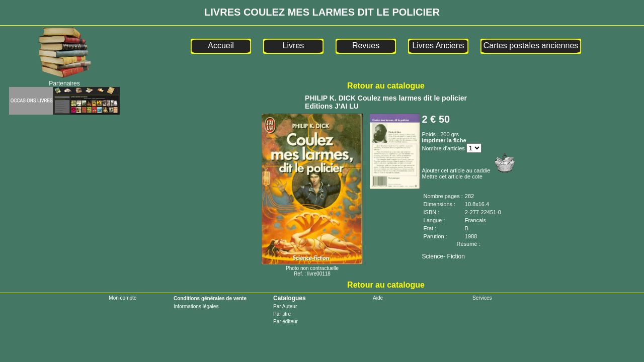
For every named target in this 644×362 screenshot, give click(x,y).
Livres (294, 46)
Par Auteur (285, 306)
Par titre (282, 314)
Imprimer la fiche (444, 140)
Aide (378, 298)
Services (482, 298)
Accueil (221, 46)
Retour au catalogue (386, 86)
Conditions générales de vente (210, 298)
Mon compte (123, 298)
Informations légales (196, 306)
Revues (366, 46)
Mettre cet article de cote (452, 176)
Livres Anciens (438, 46)
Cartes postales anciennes (531, 46)
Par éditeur (286, 322)
